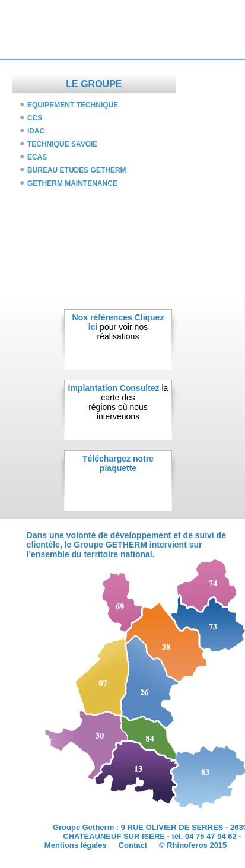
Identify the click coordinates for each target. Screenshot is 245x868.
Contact (133, 845)
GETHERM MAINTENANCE (72, 183)
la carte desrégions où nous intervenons (128, 402)
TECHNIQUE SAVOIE (62, 144)
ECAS (37, 157)
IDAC (36, 131)
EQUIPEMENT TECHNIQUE (73, 105)
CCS (35, 118)
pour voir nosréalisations (126, 327)
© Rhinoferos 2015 (193, 845)
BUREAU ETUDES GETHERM (77, 170)
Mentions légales (76, 845)
